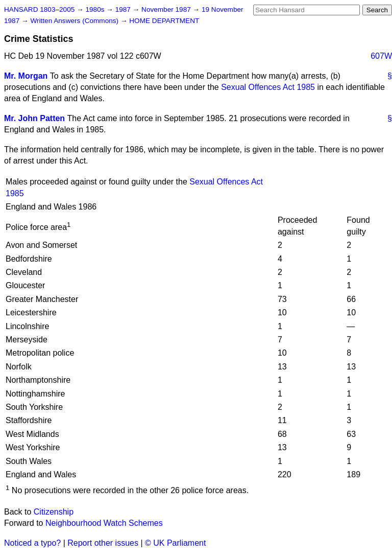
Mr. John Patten (34, 118)
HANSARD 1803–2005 (39, 9)
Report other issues (103, 543)
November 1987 (167, 9)
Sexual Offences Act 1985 (268, 87)
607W (381, 56)
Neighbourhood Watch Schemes (104, 523)
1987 (124, 9)
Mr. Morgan (26, 76)
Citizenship (54, 512)
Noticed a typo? (32, 543)
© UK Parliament (175, 543)
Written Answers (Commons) (75, 21)
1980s (96, 9)
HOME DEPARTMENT (164, 21)
